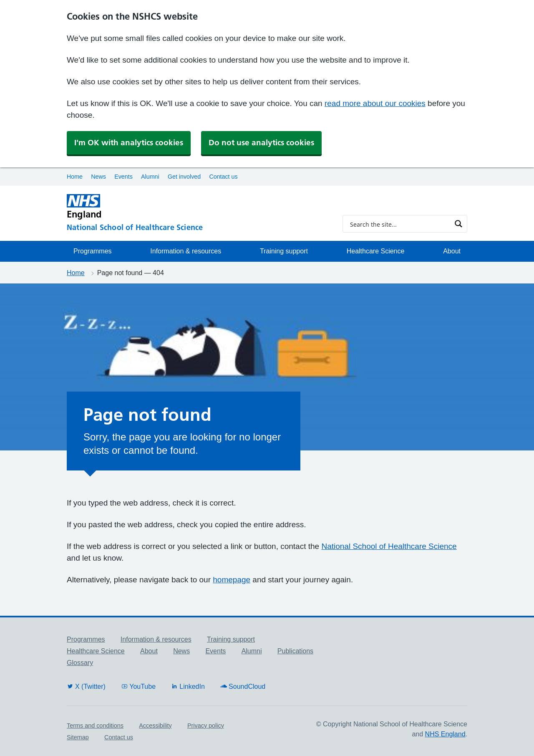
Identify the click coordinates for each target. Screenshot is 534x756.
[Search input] (399, 224)
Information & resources (186, 251)
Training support (284, 251)
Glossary (80, 663)
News (98, 177)
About (452, 251)
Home (75, 177)
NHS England (445, 734)
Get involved (184, 177)
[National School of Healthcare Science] (198, 228)
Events (123, 177)
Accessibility (155, 726)
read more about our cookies (375, 103)
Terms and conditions (95, 726)
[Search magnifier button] (458, 224)
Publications (295, 651)
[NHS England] (198, 207)
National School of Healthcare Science (389, 546)
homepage (232, 580)
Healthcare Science (376, 251)
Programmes (93, 251)
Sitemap (78, 737)
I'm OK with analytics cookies (129, 143)
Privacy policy (206, 726)
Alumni (150, 177)
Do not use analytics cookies (261, 143)
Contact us (223, 177)
